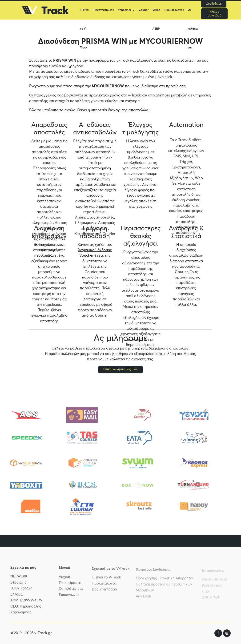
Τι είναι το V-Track (85, 14)
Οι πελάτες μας (193, 14)
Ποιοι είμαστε (70, 586)
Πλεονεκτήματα (104, 10)
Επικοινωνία (69, 598)
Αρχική (64, 580)
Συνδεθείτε (214, 4)
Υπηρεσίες (125, 10)
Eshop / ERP (156, 14)
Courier (144, 10)
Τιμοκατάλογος (174, 10)
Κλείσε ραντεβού (214, 14)
